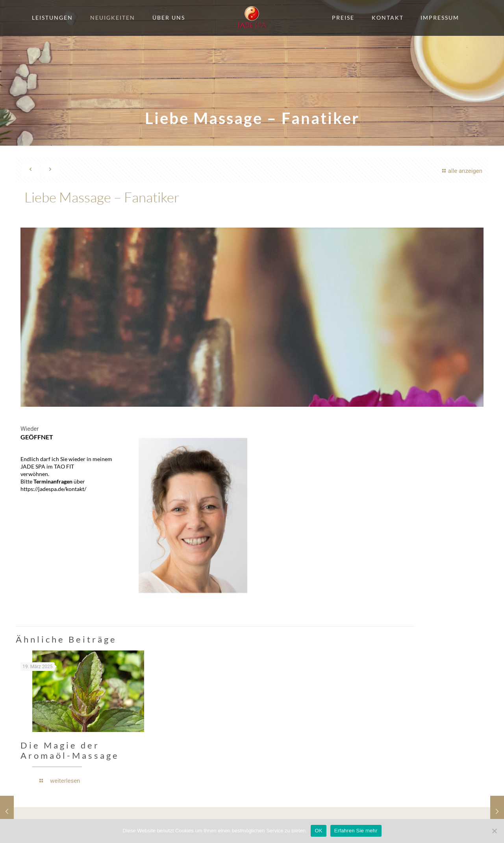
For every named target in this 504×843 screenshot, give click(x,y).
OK (318, 831)
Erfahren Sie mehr (356, 831)
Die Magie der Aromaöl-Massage (70, 750)
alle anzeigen (461, 171)
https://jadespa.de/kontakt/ (53, 489)
